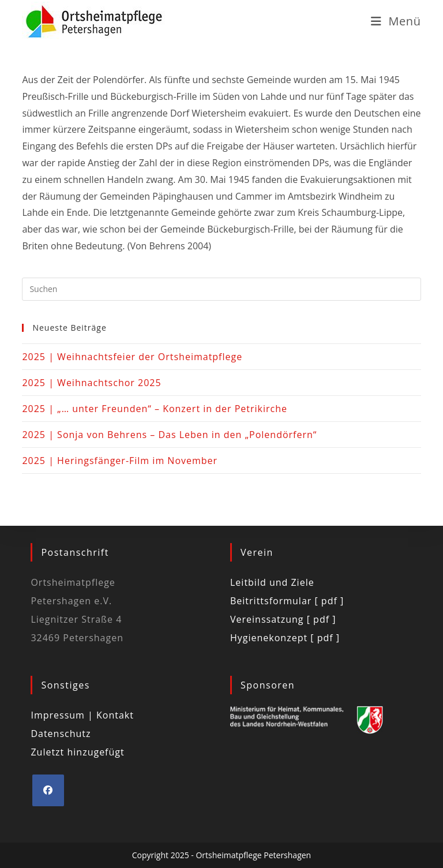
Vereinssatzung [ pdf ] (283, 619)
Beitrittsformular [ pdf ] (287, 601)
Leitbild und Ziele (272, 582)
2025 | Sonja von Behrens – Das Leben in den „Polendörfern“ (169, 435)
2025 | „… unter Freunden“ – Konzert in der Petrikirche (155, 409)
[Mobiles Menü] (396, 21)
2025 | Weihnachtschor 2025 (91, 383)
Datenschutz (61, 734)
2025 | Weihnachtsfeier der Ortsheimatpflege (132, 357)
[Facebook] (48, 790)
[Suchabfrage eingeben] (221, 289)
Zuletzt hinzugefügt (77, 752)
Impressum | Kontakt (82, 715)
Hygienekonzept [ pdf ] (285, 638)
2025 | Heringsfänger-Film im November (120, 461)
